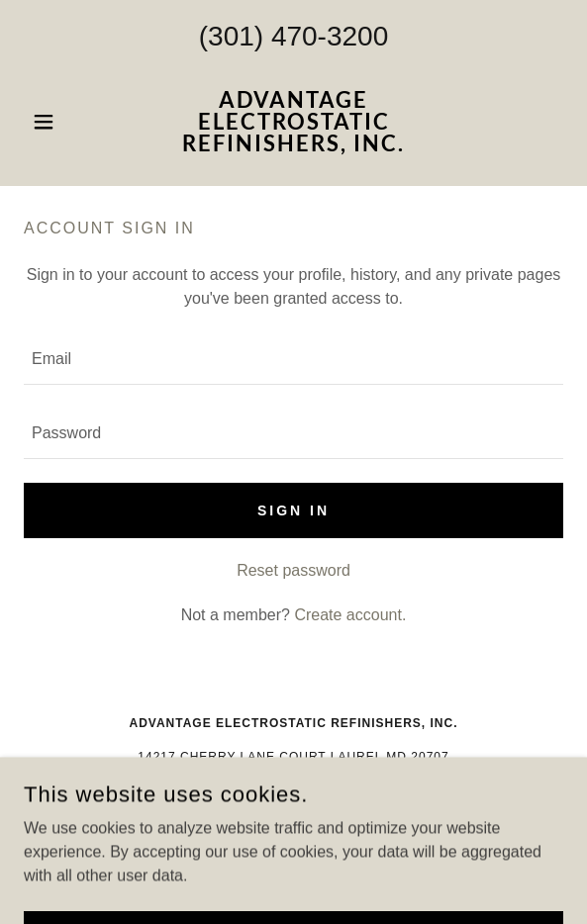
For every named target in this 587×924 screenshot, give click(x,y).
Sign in (293, 510)
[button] (64, 122)
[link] (294, 122)
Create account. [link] (350, 615)
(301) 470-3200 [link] (293, 36)
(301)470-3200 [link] (294, 790)
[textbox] (293, 360)
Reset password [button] (293, 570)
